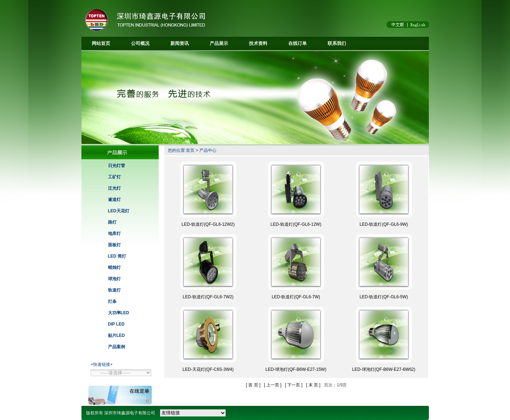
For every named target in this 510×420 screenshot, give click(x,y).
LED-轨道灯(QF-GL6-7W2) (208, 297)
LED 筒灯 (117, 256)
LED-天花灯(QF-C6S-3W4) (208, 369)
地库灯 (114, 234)
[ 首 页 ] (253, 385)
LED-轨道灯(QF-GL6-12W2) (208, 224)
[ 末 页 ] (313, 385)
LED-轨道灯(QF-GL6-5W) (384, 297)
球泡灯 (114, 279)
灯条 (112, 301)
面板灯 (114, 245)
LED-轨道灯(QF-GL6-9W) (384, 224)
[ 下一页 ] (294, 385)
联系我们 (337, 43)
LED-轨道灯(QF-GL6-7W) (296, 297)
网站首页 (101, 43)
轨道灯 (114, 290)
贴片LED (117, 335)
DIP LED (116, 324)
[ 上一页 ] (273, 385)
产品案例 (117, 347)
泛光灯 (114, 188)
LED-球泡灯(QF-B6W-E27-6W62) (384, 369)
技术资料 (258, 43)
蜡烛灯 (114, 267)
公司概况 (140, 43)
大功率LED (119, 313)
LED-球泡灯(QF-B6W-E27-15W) (296, 369)
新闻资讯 (180, 43)
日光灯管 (117, 166)
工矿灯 (114, 177)
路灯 (112, 222)
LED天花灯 (119, 211)
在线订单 (297, 43)
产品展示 (219, 43)
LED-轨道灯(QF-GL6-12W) (296, 224)
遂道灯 (114, 200)
